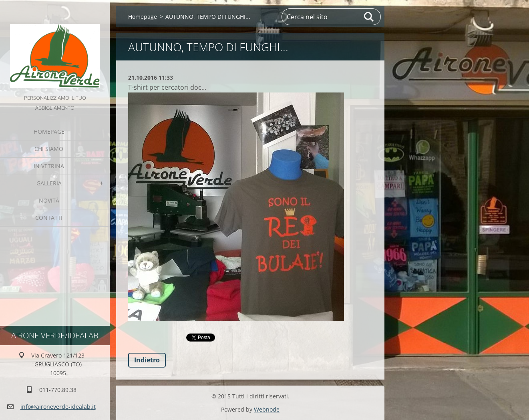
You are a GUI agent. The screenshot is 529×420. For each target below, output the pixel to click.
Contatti (49, 218)
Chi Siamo (49, 149)
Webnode (267, 409)
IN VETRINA (49, 166)
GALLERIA (49, 183)
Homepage (49, 132)
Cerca (369, 17)
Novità (49, 200)
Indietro (147, 360)
